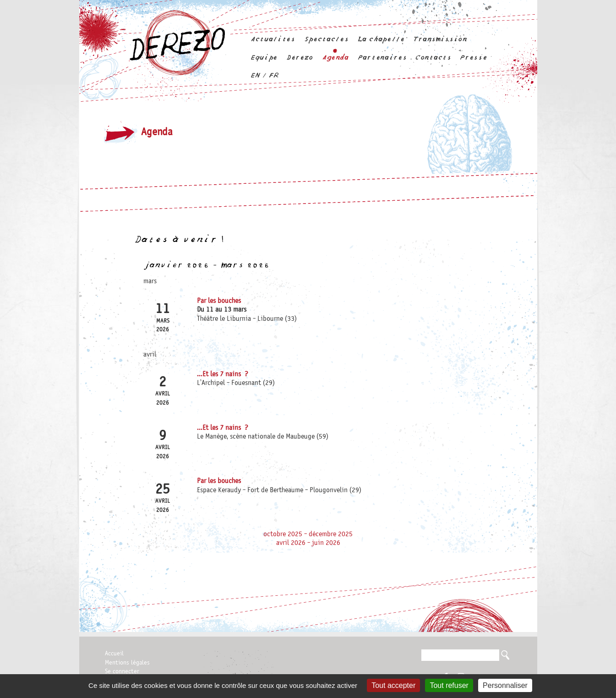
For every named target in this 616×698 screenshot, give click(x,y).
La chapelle (381, 39)
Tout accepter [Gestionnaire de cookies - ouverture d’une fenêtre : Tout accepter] (393, 685)
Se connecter (122, 671)
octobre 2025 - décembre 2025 (308, 534)
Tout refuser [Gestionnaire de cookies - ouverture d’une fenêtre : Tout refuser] (449, 685)
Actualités (273, 39)
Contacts (433, 58)
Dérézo (300, 58)
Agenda (335, 58)
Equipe (264, 58)
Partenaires (382, 58)
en (255, 75)
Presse (473, 58)
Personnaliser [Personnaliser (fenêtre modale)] (505, 685)
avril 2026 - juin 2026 (308, 543)
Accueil (114, 654)
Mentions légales (127, 663)
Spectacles (326, 39)
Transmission (440, 39)
